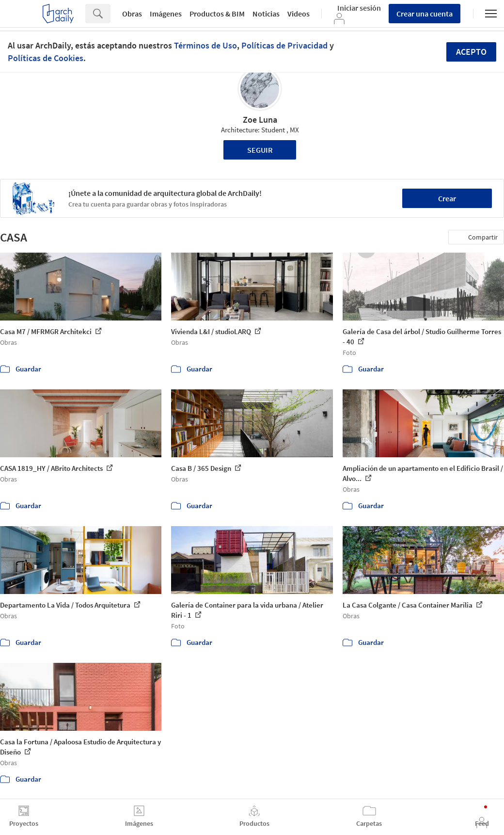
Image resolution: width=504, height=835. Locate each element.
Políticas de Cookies (46, 58)
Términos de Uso (205, 45)
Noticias (266, 14)
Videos (299, 14)
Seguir (260, 150)
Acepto (471, 52)
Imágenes (166, 14)
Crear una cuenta (425, 14)
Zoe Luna (260, 120)
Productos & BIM (217, 14)
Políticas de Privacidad (284, 45)
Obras (132, 14)
